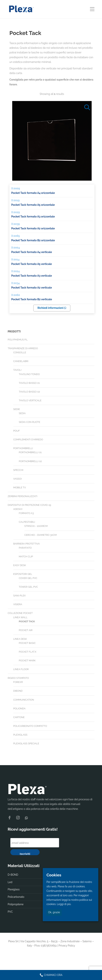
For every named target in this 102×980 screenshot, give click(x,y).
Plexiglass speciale (26, 743)
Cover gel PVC (28, 578)
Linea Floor (21, 669)
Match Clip (26, 557)
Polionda (19, 708)
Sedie (17, 409)
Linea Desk (20, 639)
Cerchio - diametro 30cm (41, 535)
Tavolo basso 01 (29, 383)
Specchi (18, 470)
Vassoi (18, 479)
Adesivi (18, 509)
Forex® (18, 682)
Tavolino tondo (29, 374)
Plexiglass (20, 735)
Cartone (19, 717)
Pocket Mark (27, 660)
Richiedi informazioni (52, 308)
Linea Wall (20, 617)
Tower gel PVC (28, 587)
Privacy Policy (67, 946)
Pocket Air (26, 630)
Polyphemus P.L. (18, 340)
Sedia (22, 413)
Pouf (17, 431)
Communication (24, 700)
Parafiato (25, 548)
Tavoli (17, 370)
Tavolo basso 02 (29, 392)
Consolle (20, 352)
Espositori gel (23, 574)
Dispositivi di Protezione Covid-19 (29, 505)
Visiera (18, 604)
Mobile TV (20, 487)
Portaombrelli (23, 448)
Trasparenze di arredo (23, 348)
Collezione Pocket (20, 613)
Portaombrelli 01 (30, 452)
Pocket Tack (27, 621)
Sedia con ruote (30, 422)
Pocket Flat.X (28, 652)
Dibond (18, 691)
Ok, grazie (54, 912)
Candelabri (21, 361)
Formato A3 (26, 513)
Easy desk (20, 565)
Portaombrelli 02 (30, 461)
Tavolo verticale (30, 400)
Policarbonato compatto (30, 726)
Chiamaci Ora (51, 975)
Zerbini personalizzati (23, 496)
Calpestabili (27, 522)
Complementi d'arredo (28, 439)
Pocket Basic (27, 643)
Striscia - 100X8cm (36, 526)
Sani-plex (20, 596)
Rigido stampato (18, 678)
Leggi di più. (64, 904)
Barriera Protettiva (27, 544)
